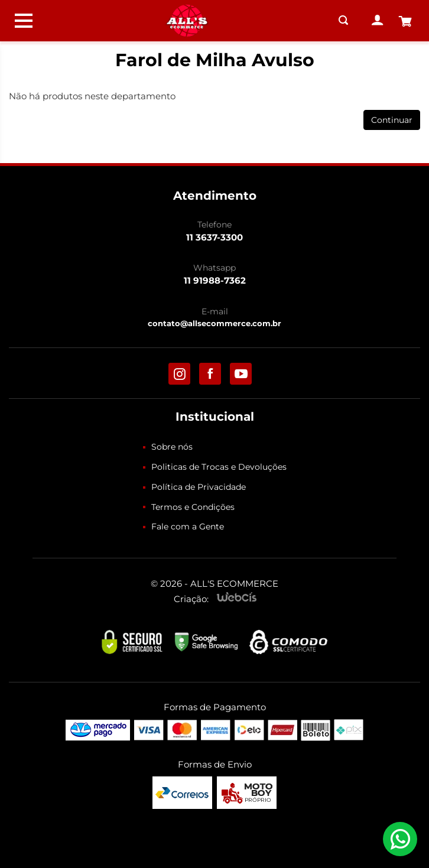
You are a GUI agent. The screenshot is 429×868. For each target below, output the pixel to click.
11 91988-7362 (215, 280)
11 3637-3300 (214, 237)
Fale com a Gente (188, 526)
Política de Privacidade (199, 487)
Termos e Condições (193, 507)
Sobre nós (172, 447)
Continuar (392, 120)
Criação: (191, 599)
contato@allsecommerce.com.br (214, 323)
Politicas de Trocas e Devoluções (219, 467)
